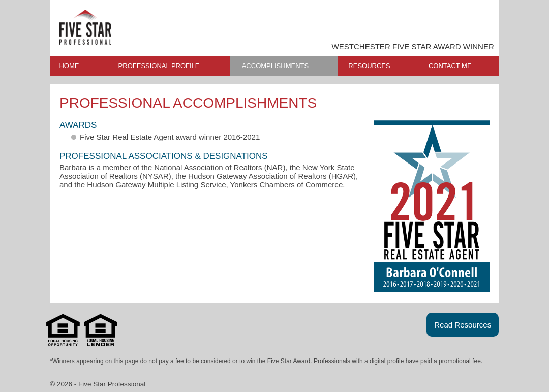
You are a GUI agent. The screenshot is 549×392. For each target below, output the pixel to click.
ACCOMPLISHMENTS (275, 66)
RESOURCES (369, 66)
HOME (69, 66)
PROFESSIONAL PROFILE (159, 66)
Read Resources (463, 325)
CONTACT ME (450, 66)
